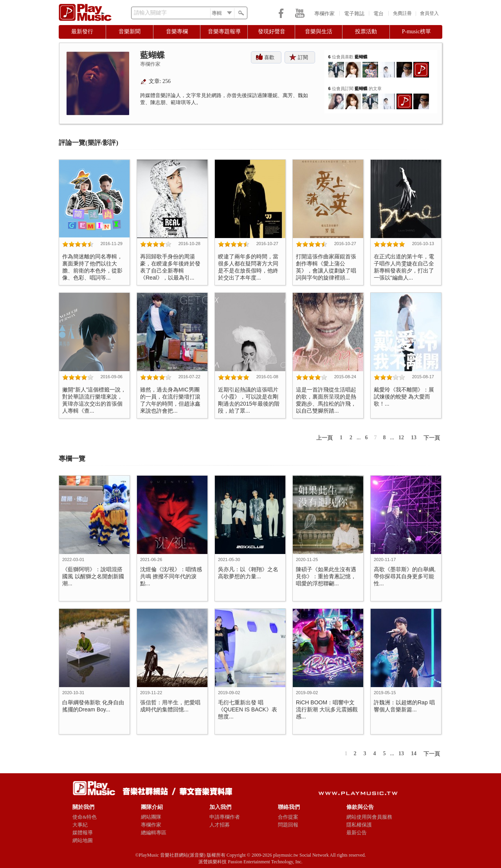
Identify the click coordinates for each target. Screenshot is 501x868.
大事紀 (80, 825)
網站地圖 (83, 840)
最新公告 (357, 833)
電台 (378, 14)
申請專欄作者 (225, 817)
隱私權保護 (359, 825)
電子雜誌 (354, 14)
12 (401, 438)
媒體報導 (83, 833)
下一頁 (432, 438)
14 (414, 753)
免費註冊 (402, 13)
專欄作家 (324, 14)
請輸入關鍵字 (150, 13)
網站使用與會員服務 (369, 817)
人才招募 (220, 825)
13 (414, 438)
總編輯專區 (154, 833)
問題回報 (288, 825)
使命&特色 (85, 817)
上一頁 (324, 438)
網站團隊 (151, 817)
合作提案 (288, 817)
